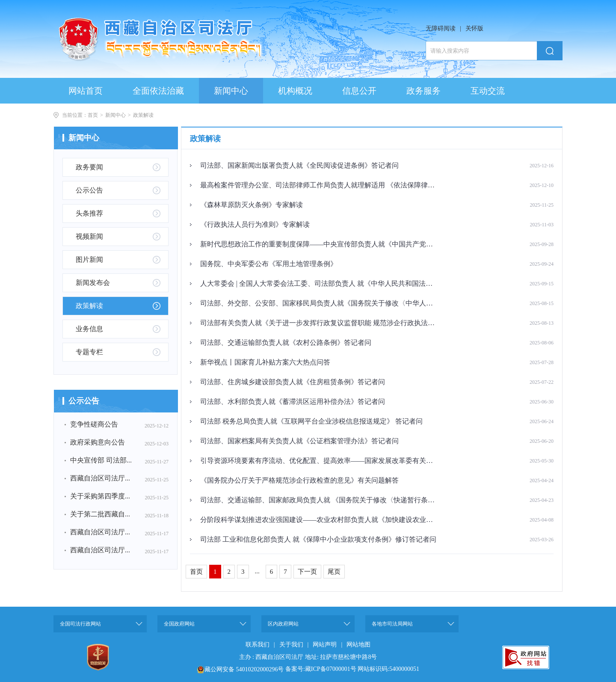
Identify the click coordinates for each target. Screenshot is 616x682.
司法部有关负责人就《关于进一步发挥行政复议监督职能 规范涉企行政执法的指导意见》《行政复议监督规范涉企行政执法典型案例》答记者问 (318, 323)
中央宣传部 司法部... (101, 460)
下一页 (307, 572)
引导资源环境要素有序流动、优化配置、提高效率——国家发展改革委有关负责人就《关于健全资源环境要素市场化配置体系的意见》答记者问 (318, 461)
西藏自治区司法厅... (100, 478)
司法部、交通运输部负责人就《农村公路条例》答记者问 (286, 342)
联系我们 (258, 645)
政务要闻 (89, 167)
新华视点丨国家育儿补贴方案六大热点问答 (265, 362)
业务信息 (89, 329)
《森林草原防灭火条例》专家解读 (252, 205)
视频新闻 (89, 236)
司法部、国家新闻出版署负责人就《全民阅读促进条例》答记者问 (299, 165)
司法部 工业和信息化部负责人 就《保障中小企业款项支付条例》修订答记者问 (318, 539)
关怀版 (474, 28)
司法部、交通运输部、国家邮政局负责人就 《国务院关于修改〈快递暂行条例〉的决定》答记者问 (318, 500)
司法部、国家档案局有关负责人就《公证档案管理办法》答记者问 (299, 441)
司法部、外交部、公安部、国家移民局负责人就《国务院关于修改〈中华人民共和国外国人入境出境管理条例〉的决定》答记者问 (318, 303)
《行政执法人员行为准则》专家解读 (255, 224)
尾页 (334, 572)
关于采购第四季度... (100, 496)
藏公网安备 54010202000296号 (244, 669)
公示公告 (89, 190)
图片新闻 (89, 259)
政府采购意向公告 (98, 442)
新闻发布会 (93, 283)
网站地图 (358, 645)
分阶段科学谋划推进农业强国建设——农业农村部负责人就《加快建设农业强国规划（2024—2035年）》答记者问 (318, 520)
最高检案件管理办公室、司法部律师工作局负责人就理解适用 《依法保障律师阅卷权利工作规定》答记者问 (318, 185)
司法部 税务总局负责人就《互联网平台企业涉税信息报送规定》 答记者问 (311, 421)
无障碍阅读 (441, 28)
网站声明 (325, 645)
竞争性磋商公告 (94, 424)
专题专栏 (89, 352)
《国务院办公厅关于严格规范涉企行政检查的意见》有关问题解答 (299, 480)
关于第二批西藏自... (100, 514)
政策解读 (143, 115)
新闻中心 (115, 115)
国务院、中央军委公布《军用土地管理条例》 (269, 264)
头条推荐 (89, 213)
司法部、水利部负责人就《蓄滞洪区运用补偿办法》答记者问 (293, 402)
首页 (93, 115)
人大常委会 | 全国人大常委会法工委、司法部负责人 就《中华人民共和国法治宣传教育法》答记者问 (318, 283)
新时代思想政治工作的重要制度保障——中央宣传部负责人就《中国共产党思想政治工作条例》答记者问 (318, 244)
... (257, 571)
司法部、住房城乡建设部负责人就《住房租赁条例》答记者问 (293, 382)
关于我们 (291, 645)
